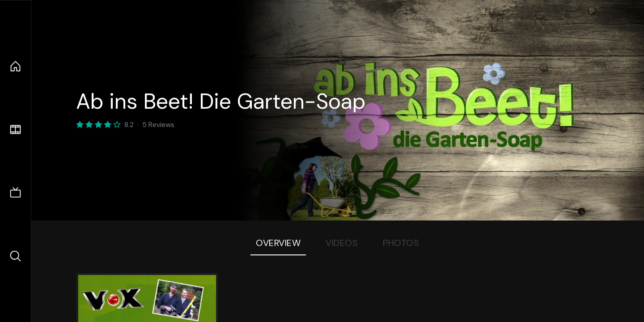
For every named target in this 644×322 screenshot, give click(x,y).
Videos (342, 243)
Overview (278, 243)
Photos (401, 243)
